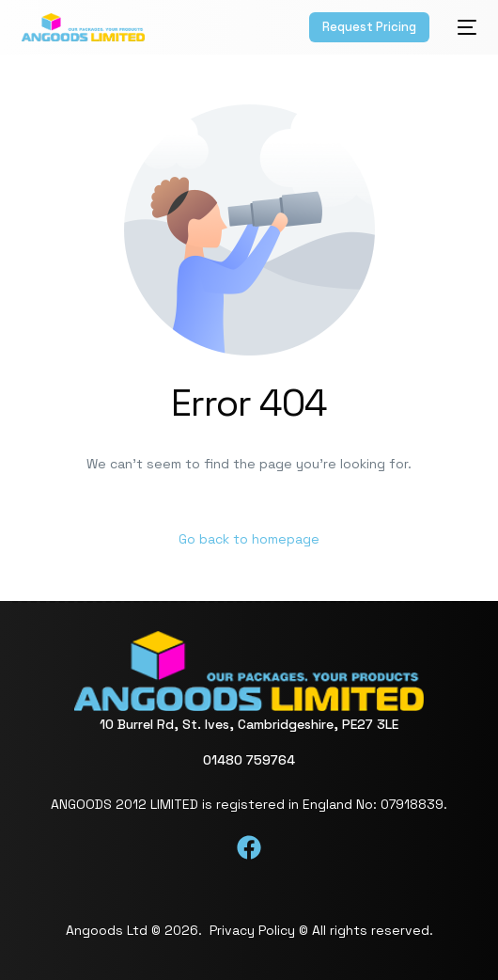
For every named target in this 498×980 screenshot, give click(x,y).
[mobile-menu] (462, 27)
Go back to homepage (249, 539)
